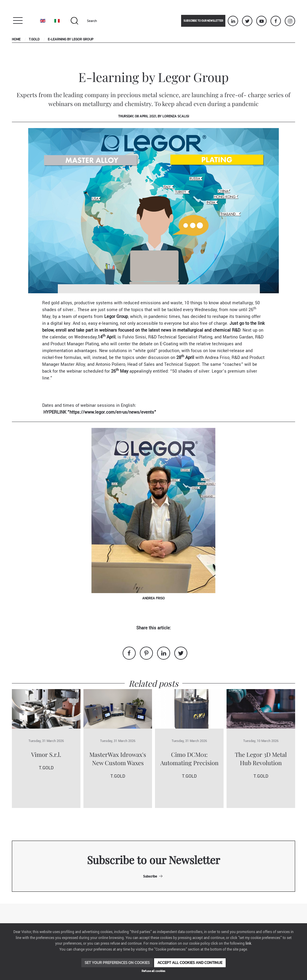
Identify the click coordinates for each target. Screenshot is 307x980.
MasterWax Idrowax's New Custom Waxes (118, 758)
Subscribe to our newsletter (203, 21)
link (248, 944)
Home (16, 39)
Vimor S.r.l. (46, 754)
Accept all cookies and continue (190, 963)
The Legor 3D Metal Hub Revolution (261, 758)
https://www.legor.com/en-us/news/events (112, 412)
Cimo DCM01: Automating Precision (189, 758)
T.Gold (34, 39)
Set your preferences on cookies (117, 963)
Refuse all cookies (153, 971)
